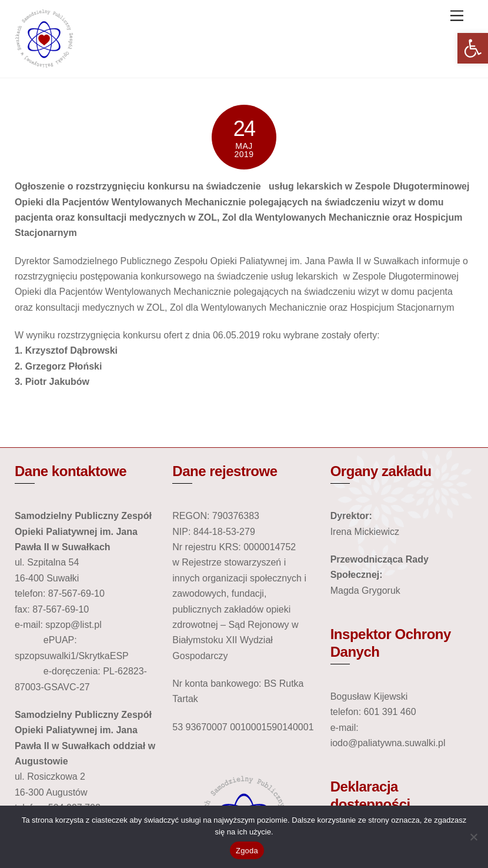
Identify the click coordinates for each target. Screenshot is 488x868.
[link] (473, 48)
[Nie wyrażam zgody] (473, 837)
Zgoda (247, 851)
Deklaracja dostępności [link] (370, 795)
